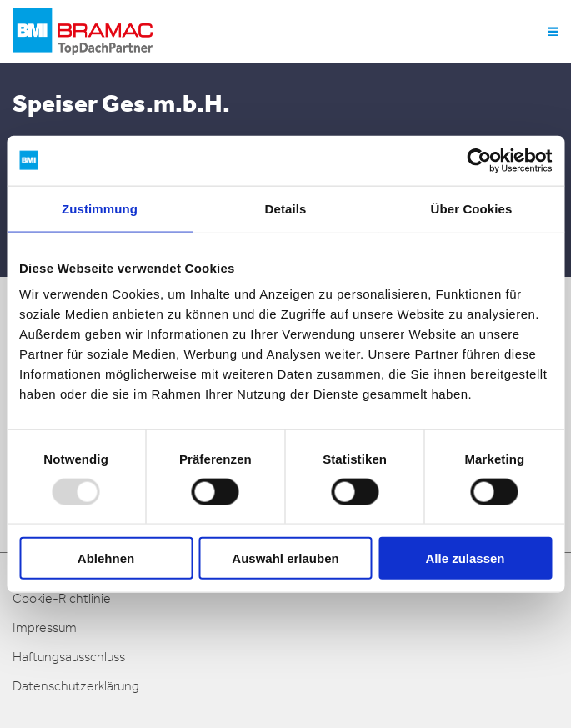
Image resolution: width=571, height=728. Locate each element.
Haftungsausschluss (69, 657)
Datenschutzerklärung (76, 686)
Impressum (45, 628)
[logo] (83, 32)
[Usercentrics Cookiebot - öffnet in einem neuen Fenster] (479, 160)
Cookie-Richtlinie (62, 598)
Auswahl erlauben (285, 558)
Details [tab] (286, 208)
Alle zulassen (465, 558)
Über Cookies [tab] (472, 208)
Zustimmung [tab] (100, 208)
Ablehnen (106, 558)
